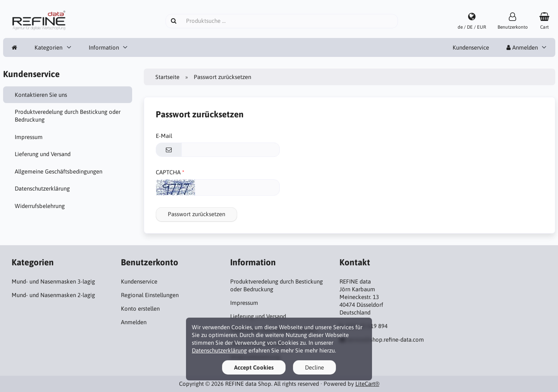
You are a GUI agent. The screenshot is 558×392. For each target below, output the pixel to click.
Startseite (167, 77)
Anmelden (522, 47)
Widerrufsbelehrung (40, 206)
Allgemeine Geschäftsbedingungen (59, 171)
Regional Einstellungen (150, 295)
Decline (314, 367)
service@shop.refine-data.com (385, 340)
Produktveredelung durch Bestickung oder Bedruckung (68, 116)
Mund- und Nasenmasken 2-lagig (53, 295)
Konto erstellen (140, 309)
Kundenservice (471, 47)
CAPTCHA (168, 172)
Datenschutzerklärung (42, 188)
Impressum (29, 137)
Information (104, 47)
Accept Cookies (254, 367)
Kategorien (48, 47)
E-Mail (164, 136)
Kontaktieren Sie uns (41, 95)
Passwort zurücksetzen (196, 214)
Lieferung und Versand (43, 154)
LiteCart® (367, 384)
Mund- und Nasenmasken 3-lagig (53, 281)
